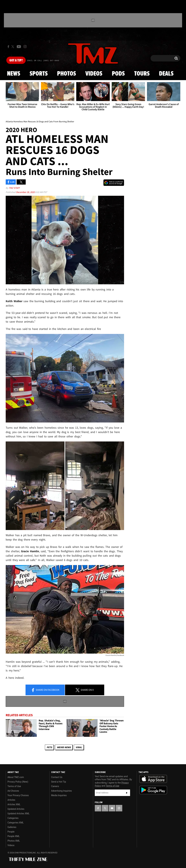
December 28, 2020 (26, 192)
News (14, 74)
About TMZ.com (16, 777)
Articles (11, 800)
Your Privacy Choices (18, 795)
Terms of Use (14, 786)
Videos (94, 74)
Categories (13, 818)
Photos (66, 74)
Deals (166, 74)
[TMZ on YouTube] (112, 808)
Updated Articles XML (18, 814)
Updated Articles (16, 809)
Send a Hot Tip (59, 782)
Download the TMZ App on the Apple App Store (153, 779)
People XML (14, 836)
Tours (142, 74)
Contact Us (57, 777)
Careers (55, 786)
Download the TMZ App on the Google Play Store (153, 790)
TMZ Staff (14, 188)
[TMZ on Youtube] (19, 47)
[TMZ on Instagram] (25, 47)
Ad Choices (13, 791)
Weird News (64, 747)
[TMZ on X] (13, 47)
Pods (118, 74)
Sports (39, 74)
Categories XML (16, 823)
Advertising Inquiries (62, 791)
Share (45, 690)
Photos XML (14, 841)
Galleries (12, 827)
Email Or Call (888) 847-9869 (43, 61)
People (11, 832)
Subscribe (127, 793)
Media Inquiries (59, 795)
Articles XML (14, 804)
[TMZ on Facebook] (8, 47)
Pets (49, 747)
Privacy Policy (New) (18, 782)
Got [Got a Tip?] (16, 60)
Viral (79, 747)
